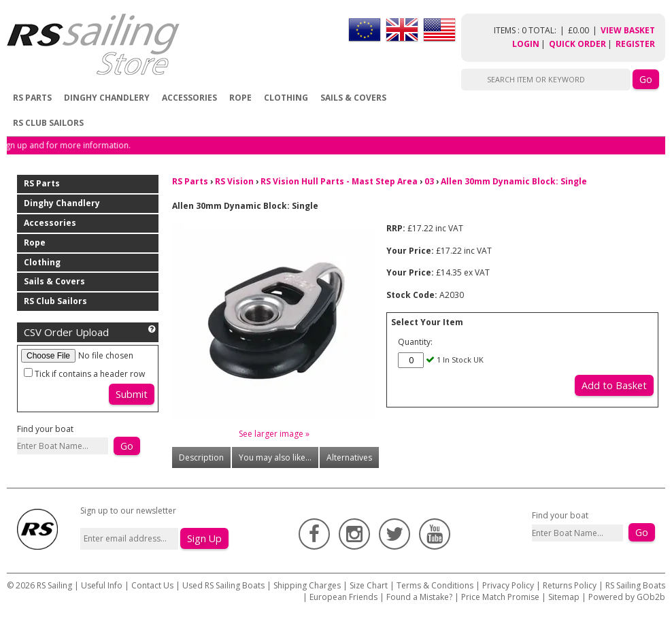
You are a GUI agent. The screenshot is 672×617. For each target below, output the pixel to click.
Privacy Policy (508, 585)
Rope (240, 98)
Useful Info (102, 585)
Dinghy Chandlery (107, 98)
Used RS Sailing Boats (223, 585)
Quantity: (415, 342)
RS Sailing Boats (635, 585)
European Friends (343, 597)
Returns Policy (570, 585)
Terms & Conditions (435, 585)
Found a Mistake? (419, 597)
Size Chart (369, 585)
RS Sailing (54, 585)
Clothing (286, 98)
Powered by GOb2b (627, 597)
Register (635, 44)
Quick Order (577, 44)
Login (526, 44)
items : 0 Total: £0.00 (547, 30)
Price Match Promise (500, 597)
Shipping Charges (307, 585)
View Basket (628, 30)
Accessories (189, 98)
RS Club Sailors (48, 123)
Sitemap (564, 597)
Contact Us (153, 585)
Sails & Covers (353, 98)
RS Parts (32, 98)
